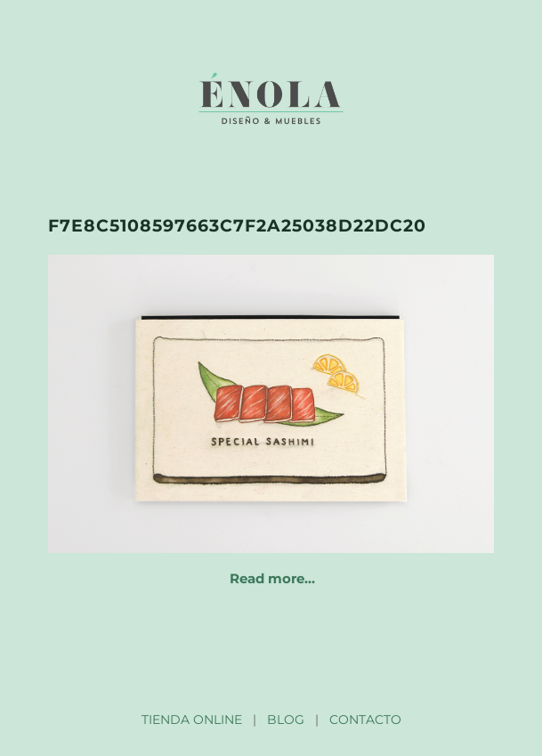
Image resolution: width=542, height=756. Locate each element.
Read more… (272, 578)
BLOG (286, 719)
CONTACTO (365, 719)
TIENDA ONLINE (192, 719)
